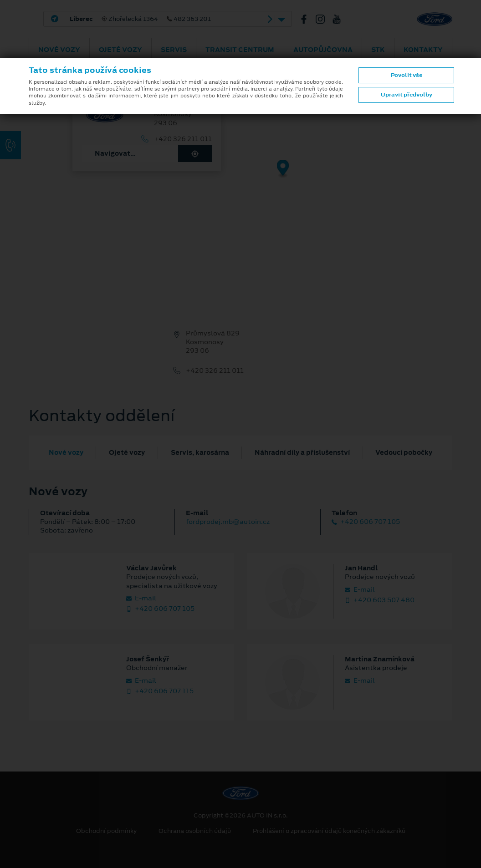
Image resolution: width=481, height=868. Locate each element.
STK (378, 50)
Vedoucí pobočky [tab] (404, 452)
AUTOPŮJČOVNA (323, 50)
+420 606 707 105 (366, 522)
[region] (240, 175)
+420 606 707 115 (160, 691)
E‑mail (141, 598)
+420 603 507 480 (380, 600)
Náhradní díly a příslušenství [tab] (302, 452)
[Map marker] (283, 169)
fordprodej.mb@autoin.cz (228, 522)
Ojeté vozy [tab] (127, 452)
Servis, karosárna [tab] (200, 452)
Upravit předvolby (407, 95)
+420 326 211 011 (183, 139)
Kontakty (423, 50)
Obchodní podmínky (106, 831)
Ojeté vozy (120, 50)
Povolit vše (407, 75)
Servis (174, 50)
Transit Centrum (240, 50)
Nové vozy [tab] (66, 452)
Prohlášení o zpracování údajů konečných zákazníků (329, 831)
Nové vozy (59, 50)
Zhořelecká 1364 (140, 19)
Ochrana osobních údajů (195, 831)
